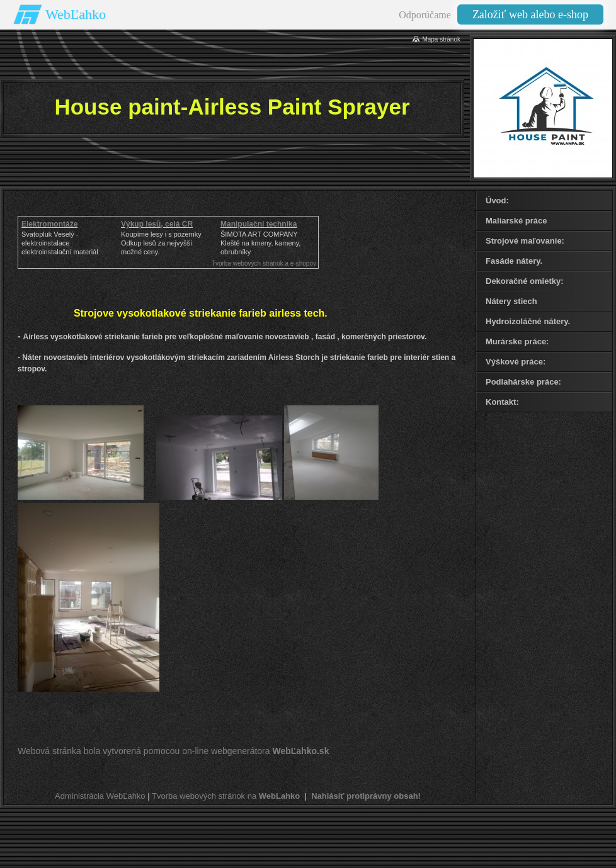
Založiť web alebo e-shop (530, 14)
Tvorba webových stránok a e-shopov (264, 263)
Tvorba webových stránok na (226, 796)
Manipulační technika (259, 224)
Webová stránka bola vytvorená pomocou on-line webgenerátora (173, 751)
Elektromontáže (49, 224)
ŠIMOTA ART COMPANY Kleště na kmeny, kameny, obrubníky (260, 243)
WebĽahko (76, 14)
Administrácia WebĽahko (100, 796)
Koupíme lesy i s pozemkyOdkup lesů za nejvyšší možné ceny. (161, 243)
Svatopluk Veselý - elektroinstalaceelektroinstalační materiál (60, 243)
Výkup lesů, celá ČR (157, 224)
